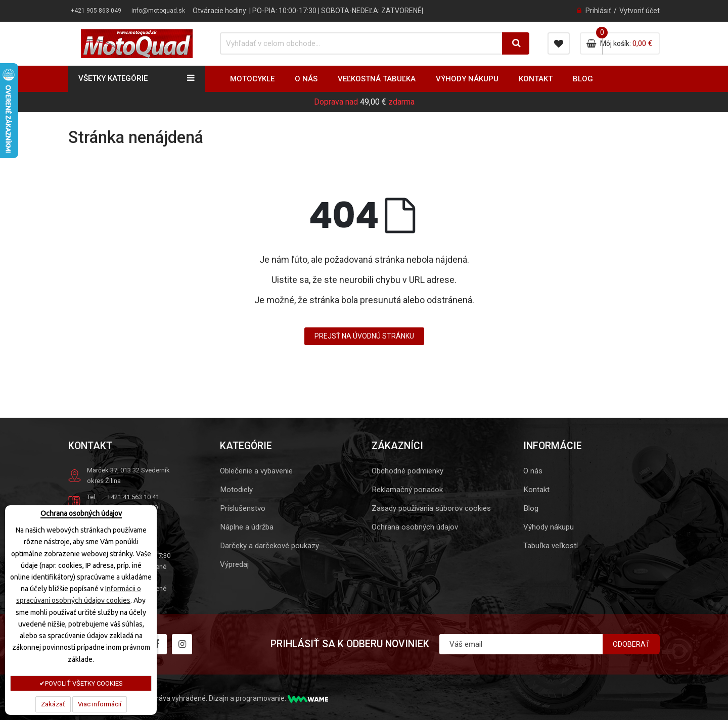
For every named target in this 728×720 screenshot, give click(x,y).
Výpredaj (234, 564)
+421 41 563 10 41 (133, 497)
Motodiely (236, 490)
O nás (533, 471)
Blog (531, 508)
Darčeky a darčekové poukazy (269, 546)
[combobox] (356, 43)
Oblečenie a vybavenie (256, 471)
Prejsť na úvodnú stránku (364, 336)
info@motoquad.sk (158, 11)
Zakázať (53, 704)
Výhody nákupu (549, 527)
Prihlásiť (598, 11)
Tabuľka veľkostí (551, 546)
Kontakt (536, 490)
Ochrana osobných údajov (415, 527)
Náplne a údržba (247, 527)
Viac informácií (100, 704)
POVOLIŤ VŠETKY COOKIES (84, 683)
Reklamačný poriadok (407, 490)
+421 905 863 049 (96, 11)
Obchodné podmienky (407, 471)
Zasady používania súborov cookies (431, 508)
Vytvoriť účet (640, 11)
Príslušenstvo (243, 508)
